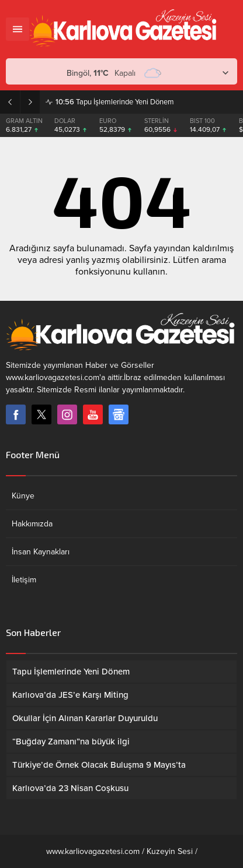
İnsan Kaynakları (41, 552)
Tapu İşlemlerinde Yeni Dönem (115, 102)
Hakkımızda (32, 524)
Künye (23, 496)
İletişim (24, 580)
